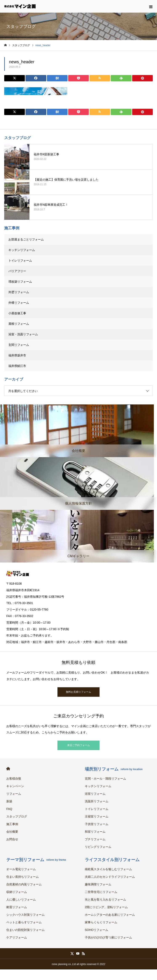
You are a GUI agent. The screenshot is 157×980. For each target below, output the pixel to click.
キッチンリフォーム (22, 250)
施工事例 (12, 824)
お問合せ (12, 839)
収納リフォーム (17, 892)
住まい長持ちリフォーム (23, 877)
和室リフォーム (95, 832)
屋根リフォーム (19, 324)
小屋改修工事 (17, 313)
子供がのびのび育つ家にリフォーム (108, 937)
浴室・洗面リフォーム (23, 334)
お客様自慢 (14, 779)
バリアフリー (17, 271)
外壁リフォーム (20, 292)
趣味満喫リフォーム (98, 884)
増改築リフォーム (20, 282)
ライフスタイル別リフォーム (112, 860)
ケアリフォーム (17, 937)
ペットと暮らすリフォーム (24, 922)
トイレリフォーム (20, 260)
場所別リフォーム (114, 769)
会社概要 (12, 832)
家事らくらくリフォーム (101, 922)
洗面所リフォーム (97, 801)
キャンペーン (15, 786)
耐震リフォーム (17, 907)
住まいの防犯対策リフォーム (25, 930)
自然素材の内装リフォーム (24, 884)
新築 (9, 801)
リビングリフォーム (98, 847)
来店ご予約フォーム (78, 745)
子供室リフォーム (97, 824)
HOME (8, 769)
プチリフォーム (95, 839)
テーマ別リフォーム (36, 860)
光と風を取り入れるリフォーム (105, 899)
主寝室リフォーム (97, 816)
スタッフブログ (17, 816)
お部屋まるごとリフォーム (26, 239)
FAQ (9, 809)
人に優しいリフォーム (21, 899)
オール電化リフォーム (21, 869)
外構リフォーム (19, 303)
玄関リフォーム (19, 345)
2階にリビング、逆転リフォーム (106, 907)
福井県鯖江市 (17, 366)
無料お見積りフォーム (78, 692)
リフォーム (14, 794)
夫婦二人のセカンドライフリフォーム (110, 877)
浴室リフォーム (95, 794)
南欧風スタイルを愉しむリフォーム (108, 869)
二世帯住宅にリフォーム (101, 892)
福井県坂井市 (17, 355)
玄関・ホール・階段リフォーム (105, 779)
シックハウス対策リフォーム (25, 915)
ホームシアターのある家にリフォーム (110, 915)
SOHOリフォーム (96, 930)
